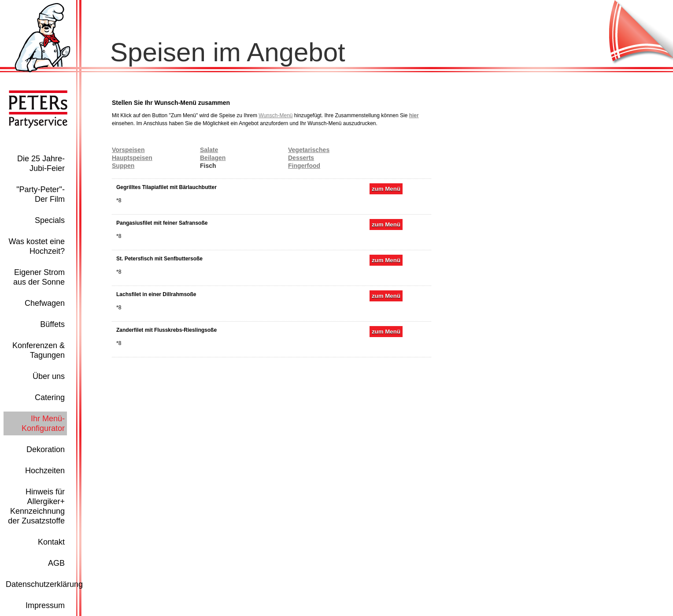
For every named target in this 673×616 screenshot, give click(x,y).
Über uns (49, 376)
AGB (56, 563)
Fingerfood (304, 166)
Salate (209, 150)
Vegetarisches (309, 150)
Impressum (45, 605)
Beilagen (213, 158)
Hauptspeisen (132, 158)
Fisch (208, 166)
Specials (50, 220)
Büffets (52, 324)
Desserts (301, 158)
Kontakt (51, 542)
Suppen (123, 166)
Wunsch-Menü (275, 115)
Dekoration (46, 449)
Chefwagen (45, 303)
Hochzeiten (45, 471)
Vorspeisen (128, 150)
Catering (50, 397)
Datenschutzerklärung (44, 584)
